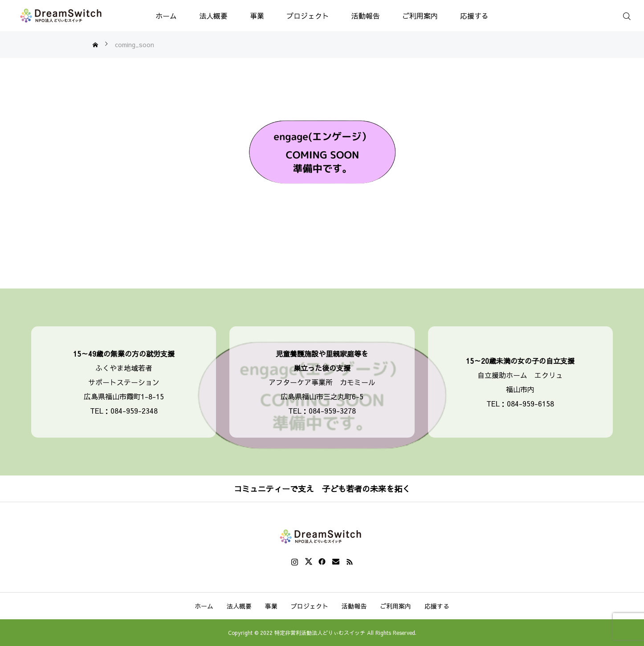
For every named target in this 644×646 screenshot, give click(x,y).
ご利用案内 (420, 16)
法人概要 (213, 16)
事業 (257, 16)
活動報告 (366, 16)
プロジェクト (308, 16)
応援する (474, 16)
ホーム (166, 16)
